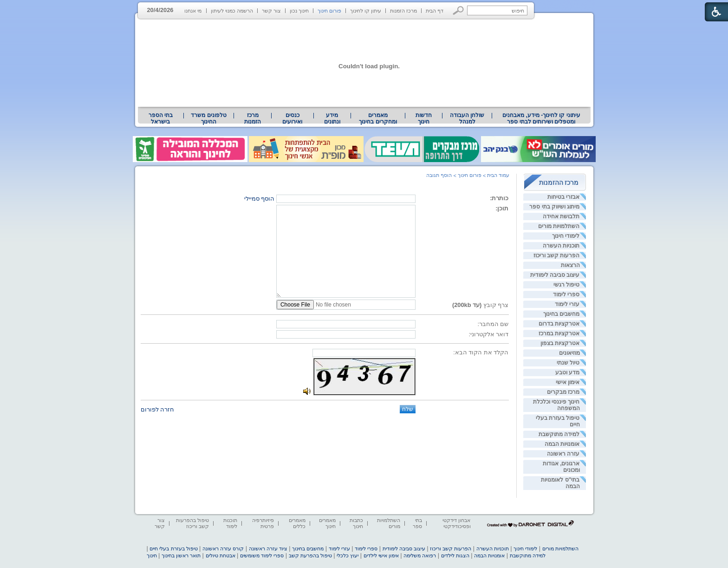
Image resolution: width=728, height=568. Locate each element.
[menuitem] (541, 118)
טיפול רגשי (566, 285)
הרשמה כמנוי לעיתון (232, 11)
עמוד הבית (498, 175)
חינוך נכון (299, 11)
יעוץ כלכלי (348, 555)
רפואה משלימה (420, 555)
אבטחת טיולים (221, 555)
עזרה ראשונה (563, 454)
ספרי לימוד (566, 294)
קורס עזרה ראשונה (223, 548)
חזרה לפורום (158, 409)
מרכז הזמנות (403, 11)
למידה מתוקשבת (559, 434)
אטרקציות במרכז (559, 333)
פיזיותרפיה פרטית (263, 523)
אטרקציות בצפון (560, 343)
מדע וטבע (567, 372)
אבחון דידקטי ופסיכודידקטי (456, 523)
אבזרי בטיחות (563, 197)
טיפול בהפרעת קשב (310, 555)
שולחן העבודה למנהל (467, 118)
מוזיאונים (569, 353)
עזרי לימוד (567, 304)
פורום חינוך (329, 11)
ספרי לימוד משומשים (262, 555)
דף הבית (435, 11)
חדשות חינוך (424, 118)
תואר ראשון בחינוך (181, 555)
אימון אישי (568, 382)
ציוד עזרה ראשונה (268, 548)
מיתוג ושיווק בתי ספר (554, 207)
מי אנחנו (193, 11)
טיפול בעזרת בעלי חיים (173, 548)
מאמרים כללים (297, 523)
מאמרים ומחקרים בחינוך (378, 118)
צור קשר (271, 11)
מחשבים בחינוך (561, 314)
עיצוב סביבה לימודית (555, 275)
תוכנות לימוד (230, 523)
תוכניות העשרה (561, 246)
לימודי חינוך (566, 236)
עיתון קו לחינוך (366, 11)
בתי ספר (417, 523)
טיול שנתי (568, 363)
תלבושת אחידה (561, 216)
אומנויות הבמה (562, 444)
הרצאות (570, 265)
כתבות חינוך (356, 523)
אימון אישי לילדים (381, 555)
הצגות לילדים (455, 555)
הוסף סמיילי (260, 199)
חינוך (152, 555)
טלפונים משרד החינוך (208, 118)
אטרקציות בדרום (559, 324)
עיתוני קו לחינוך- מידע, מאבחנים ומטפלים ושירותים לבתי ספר (541, 118)
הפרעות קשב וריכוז (557, 255)
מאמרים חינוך (327, 523)
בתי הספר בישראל (161, 118)
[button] (458, 10)
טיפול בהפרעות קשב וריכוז (192, 523)
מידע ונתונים (332, 118)
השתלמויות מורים (559, 226)
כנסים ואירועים (292, 118)
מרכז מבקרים (563, 392)
